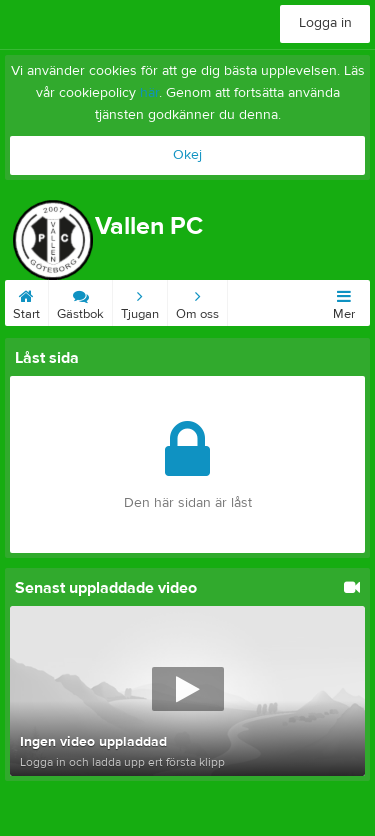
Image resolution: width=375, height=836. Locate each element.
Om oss (197, 301)
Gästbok (80, 301)
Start (26, 301)
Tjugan (140, 301)
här (149, 93)
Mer (344, 301)
